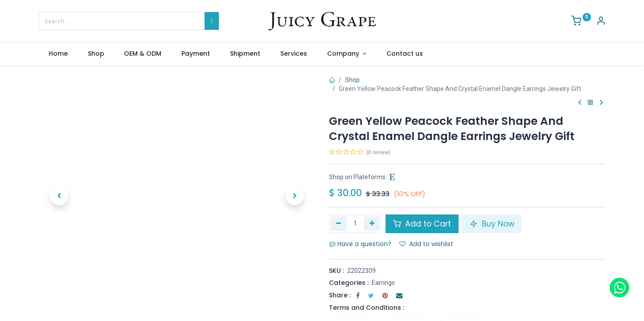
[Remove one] (339, 224)
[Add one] (372, 224)
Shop (352, 80)
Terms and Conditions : (367, 308)
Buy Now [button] (492, 224)
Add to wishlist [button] (426, 244)
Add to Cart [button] (422, 224)
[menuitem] (58, 54)
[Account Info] (601, 22)
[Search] (211, 21)
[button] (59, 196)
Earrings (383, 283)
